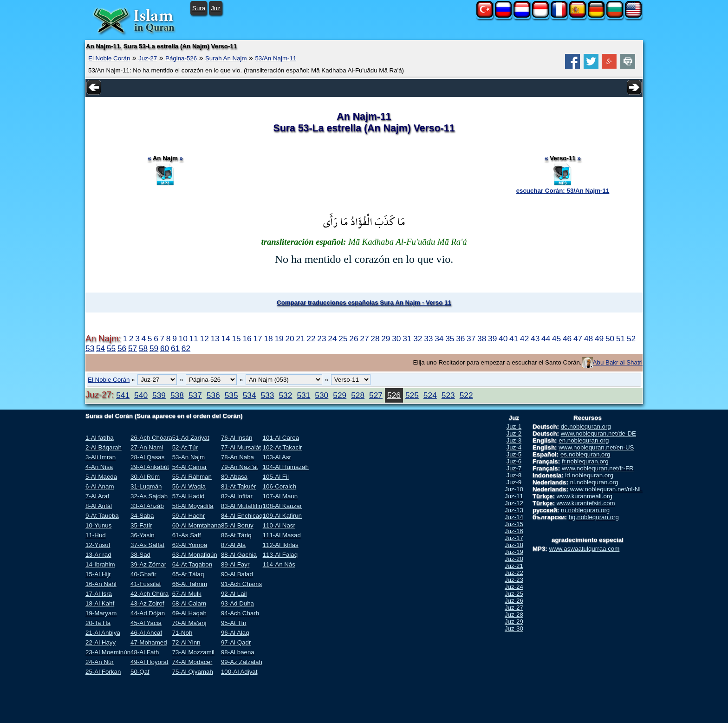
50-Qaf (140, 672)
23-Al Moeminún (108, 652)
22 (311, 339)
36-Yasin (143, 535)
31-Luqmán (146, 486)
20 (289, 339)
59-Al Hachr (188, 516)
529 (340, 395)
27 (364, 339)
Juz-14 (514, 517)
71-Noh (182, 633)
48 (588, 339)
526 (394, 395)
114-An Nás (279, 564)
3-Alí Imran (101, 457)
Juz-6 (514, 461)
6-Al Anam (100, 486)
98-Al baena (238, 652)
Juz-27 (148, 58)
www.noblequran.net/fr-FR (598, 468)
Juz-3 (514, 440)
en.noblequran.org (584, 440)
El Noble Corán (109, 58)
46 (567, 339)
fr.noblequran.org (585, 461)
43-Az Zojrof (147, 603)
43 (535, 339)
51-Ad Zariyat (191, 438)
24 (332, 339)
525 (412, 395)
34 (439, 339)
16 (247, 339)
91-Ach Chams (241, 584)
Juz (216, 8)
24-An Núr (100, 662)
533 (268, 395)
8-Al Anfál (99, 506)
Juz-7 (514, 468)
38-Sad (140, 555)
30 (396, 339)
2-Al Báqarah (104, 447)
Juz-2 (514, 433)
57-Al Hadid (188, 496)
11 (194, 339)
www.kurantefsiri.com (586, 503)
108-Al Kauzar (282, 506)
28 (375, 339)
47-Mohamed (149, 642)
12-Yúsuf (98, 545)
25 (343, 339)
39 (492, 339)
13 (215, 339)
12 (205, 339)
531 (303, 395)
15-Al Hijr (98, 574)
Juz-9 (514, 482)
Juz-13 (514, 510)
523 (448, 395)
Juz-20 (514, 559)
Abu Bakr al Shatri (618, 362)
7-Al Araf (97, 496)
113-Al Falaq (280, 555)
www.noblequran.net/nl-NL (606, 489)
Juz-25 (514, 594)
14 (225, 339)
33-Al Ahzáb (147, 506)
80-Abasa (234, 477)
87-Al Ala (233, 545)
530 (322, 395)
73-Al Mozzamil (193, 652)
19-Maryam (101, 613)
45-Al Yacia (146, 623)
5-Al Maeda (101, 477)
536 (213, 395)
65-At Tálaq (188, 574)
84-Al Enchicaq (242, 516)
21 (300, 339)
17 (257, 339)
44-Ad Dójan (148, 613)
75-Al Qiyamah (193, 672)
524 (430, 395)
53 (90, 348)
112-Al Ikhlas (281, 545)
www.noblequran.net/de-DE (598, 433)
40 (503, 339)
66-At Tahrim (190, 584)
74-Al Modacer (192, 662)
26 (354, 339)
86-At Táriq (236, 535)
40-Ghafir (143, 574)
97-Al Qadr (236, 642)
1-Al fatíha (100, 438)
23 (322, 339)
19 (279, 339)
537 (195, 395)
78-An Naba (237, 457)
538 (177, 395)
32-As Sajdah (149, 496)
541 (123, 395)
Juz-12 (514, 503)
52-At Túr (185, 447)
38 (482, 339)
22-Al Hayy (101, 642)
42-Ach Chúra (149, 594)
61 (175, 348)
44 (546, 339)
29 (386, 339)
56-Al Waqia (189, 486)
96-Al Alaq (235, 633)
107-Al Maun (280, 496)
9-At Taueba (102, 516)
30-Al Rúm (145, 477)
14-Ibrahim (100, 564)
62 (186, 348)
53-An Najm (188, 457)
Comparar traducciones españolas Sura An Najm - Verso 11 (364, 303)
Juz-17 (514, 538)
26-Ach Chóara (151, 438)
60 (165, 348)
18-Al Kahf (100, 603)
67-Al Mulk (187, 594)
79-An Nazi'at (240, 467)
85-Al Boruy (237, 525)
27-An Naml (147, 447)
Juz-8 (514, 475)
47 (578, 339)
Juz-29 (514, 622)
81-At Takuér (238, 486)
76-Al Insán (237, 438)
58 (143, 348)
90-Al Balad (237, 574)
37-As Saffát (147, 545)
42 (524, 339)
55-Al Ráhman (192, 477)
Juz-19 (514, 552)
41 (514, 339)
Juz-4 (514, 447)
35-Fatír (141, 525)
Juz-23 (514, 580)
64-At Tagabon (192, 564)
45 (556, 339)
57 (133, 348)
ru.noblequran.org (585, 510)
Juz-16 (514, 531)
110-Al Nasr (279, 525)
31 (407, 339)
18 (268, 339)
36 (460, 339)
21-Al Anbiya (103, 633)
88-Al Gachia (239, 555)
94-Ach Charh (240, 613)
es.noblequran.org (585, 454)
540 (141, 395)
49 (599, 339)
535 (231, 395)
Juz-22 (514, 573)
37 (471, 339)
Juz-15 (514, 524)
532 (285, 395)
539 (159, 395)
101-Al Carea (281, 438)
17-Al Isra (99, 594)
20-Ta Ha (98, 623)
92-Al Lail (234, 594)
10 (183, 339)
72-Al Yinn (186, 642)
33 (428, 339)
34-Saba (142, 516)
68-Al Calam (189, 603)
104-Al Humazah (286, 467)
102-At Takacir (283, 447)
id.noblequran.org (589, 475)
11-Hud (96, 535)
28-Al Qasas (147, 457)
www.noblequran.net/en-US (596, 447)
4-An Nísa (99, 467)
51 (621, 339)
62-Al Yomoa (190, 545)
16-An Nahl (101, 584)
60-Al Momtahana (197, 525)
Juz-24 (514, 587)
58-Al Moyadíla (193, 506)
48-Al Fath (145, 652)
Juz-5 (514, 454)
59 (154, 348)
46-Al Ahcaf (146, 633)
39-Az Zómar (148, 564)
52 (631, 339)
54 (101, 348)
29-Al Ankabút (150, 467)
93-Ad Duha (237, 603)
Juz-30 (514, 629)
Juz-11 (514, 496)
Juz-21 (514, 566)
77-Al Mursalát (241, 447)
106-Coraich (280, 486)
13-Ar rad (98, 555)
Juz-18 (514, 545)
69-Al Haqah (189, 613)
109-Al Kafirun (282, 516)
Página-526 (181, 58)
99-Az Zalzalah (242, 662)
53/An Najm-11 (276, 58)
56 (122, 348)
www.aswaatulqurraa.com (584, 549)
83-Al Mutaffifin (242, 506)
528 (358, 395)
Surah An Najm (226, 58)
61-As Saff (187, 535)
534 (250, 395)
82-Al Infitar (237, 496)
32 (418, 339)
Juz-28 (514, 615)
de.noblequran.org (586, 427)
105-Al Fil (276, 477)
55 (111, 348)
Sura (199, 8)
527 (376, 395)
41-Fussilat (146, 584)
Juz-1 (514, 427)
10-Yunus (98, 525)
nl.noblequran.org (594, 482)
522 (466, 395)
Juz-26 (514, 601)
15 (236, 339)
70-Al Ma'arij (189, 623)
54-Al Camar (190, 467)
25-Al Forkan (103, 672)
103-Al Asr (277, 457)
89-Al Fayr (235, 564)
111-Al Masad (282, 535)
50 (610, 339)
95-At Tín (234, 623)
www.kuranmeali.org (585, 496)
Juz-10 (514, 489)
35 (450, 339)
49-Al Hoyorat (149, 662)
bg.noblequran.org (594, 517)
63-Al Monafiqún (195, 555)
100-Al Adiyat (239, 672)
